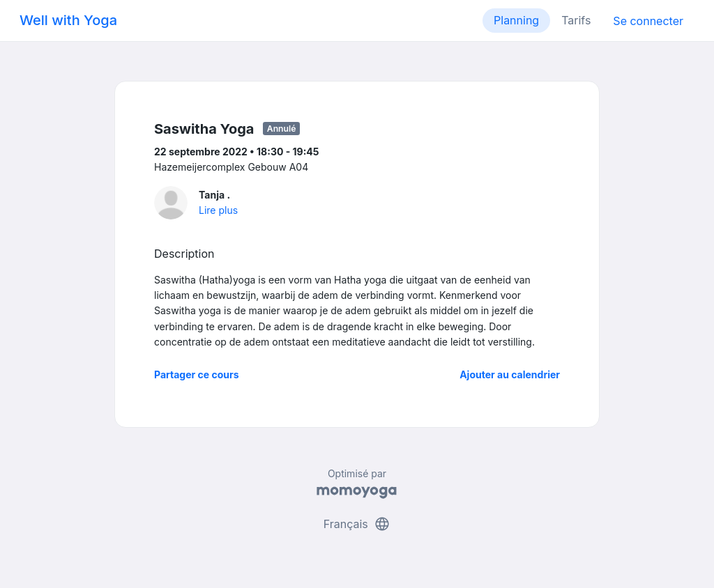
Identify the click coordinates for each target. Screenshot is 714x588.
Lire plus (218, 210)
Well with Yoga (68, 20)
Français (357, 524)
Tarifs (576, 20)
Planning (516, 20)
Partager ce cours (197, 374)
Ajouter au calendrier (510, 374)
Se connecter (648, 21)
